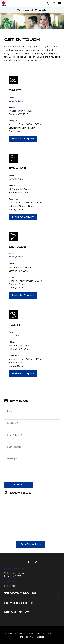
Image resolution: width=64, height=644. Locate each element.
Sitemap (57, 633)
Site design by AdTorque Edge (32, 637)
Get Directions (31, 544)
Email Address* (14, 435)
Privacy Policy (46, 633)
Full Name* (13, 423)
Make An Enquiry (23, 139)
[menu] (60, 4)
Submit (19, 485)
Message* (12, 459)
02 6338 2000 (16, 101)
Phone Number (15, 447)
